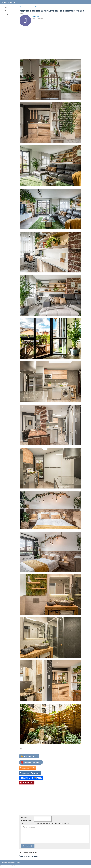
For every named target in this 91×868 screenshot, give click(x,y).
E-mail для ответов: (27, 820)
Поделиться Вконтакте (30, 773)
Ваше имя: (24, 817)
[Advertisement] (35, 39)
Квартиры (22, 13)
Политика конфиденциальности (11, 863)
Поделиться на (31, 778)
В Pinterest (28, 783)
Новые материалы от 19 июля (30, 7)
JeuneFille (36, 16)
